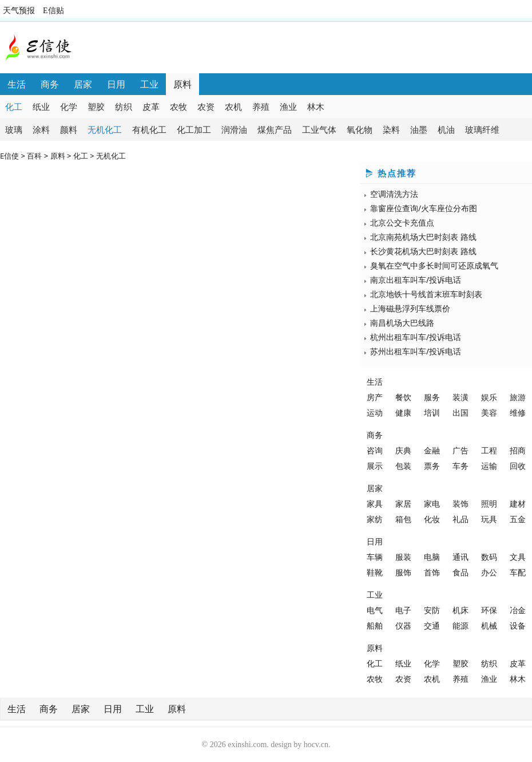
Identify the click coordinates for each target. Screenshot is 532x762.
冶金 (518, 610)
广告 (460, 450)
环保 (489, 610)
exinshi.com (247, 745)
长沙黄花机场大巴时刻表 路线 (423, 251)
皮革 (151, 106)
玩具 (489, 519)
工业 (149, 84)
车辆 (375, 557)
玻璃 (14, 129)
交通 (432, 625)
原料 (182, 84)
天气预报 (19, 11)
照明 (489, 504)
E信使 (9, 156)
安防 (432, 610)
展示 (375, 466)
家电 (432, 504)
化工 (14, 106)
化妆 (432, 519)
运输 (489, 466)
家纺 (375, 519)
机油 (446, 129)
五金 (518, 519)
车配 (518, 572)
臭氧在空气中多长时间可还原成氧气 (434, 265)
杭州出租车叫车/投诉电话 (416, 337)
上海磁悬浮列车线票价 (410, 308)
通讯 (460, 557)
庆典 (403, 450)
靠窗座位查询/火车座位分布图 (424, 208)
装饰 (460, 504)
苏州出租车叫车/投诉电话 (416, 351)
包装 (403, 466)
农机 (233, 106)
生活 (17, 84)
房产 (375, 397)
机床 (460, 610)
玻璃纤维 (482, 129)
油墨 (419, 129)
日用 (116, 84)
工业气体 (319, 129)
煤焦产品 (275, 129)
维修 (518, 412)
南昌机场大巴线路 (402, 323)
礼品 (460, 519)
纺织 (124, 106)
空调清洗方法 (394, 194)
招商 (518, 450)
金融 (432, 450)
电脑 (432, 557)
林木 (316, 106)
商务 (50, 84)
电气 (375, 610)
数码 (489, 557)
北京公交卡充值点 (402, 222)
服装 (403, 557)
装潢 (460, 397)
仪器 (403, 625)
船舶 (375, 625)
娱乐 (489, 397)
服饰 (403, 572)
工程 (489, 450)
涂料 (41, 129)
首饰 (432, 572)
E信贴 (53, 11)
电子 (403, 610)
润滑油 (234, 129)
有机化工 (149, 129)
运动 (375, 412)
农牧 (178, 106)
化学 (69, 106)
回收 (518, 466)
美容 (489, 412)
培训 (432, 412)
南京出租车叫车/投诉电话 (416, 280)
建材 (518, 504)
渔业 (288, 106)
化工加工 (194, 129)
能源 (460, 625)
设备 (518, 625)
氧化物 (360, 129)
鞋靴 (375, 572)
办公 (489, 572)
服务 (432, 397)
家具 (375, 504)
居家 (83, 84)
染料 (391, 129)
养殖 (261, 106)
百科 (34, 156)
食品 (460, 572)
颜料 (69, 129)
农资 (206, 106)
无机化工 (105, 129)
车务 (460, 466)
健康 (403, 412)
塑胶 (96, 106)
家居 (403, 504)
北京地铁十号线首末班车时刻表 (426, 294)
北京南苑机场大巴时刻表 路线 (423, 237)
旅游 (518, 397)
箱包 (403, 519)
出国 (460, 412)
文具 (518, 557)
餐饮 (403, 397)
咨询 (375, 450)
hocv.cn (316, 745)
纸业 (41, 106)
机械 (489, 625)
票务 (432, 466)
